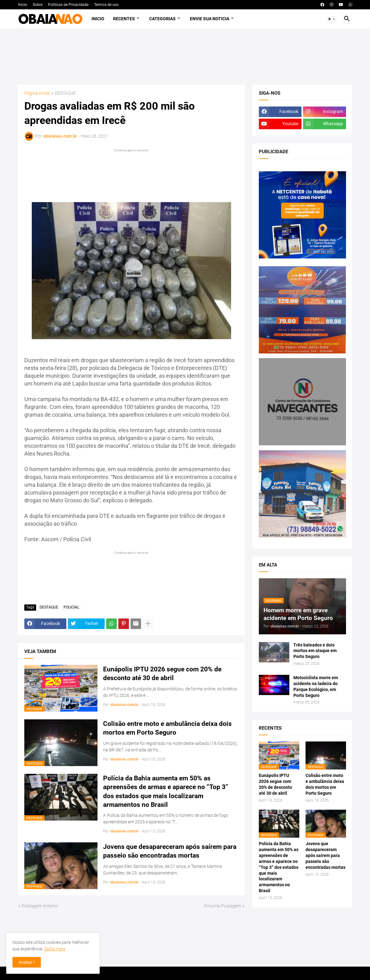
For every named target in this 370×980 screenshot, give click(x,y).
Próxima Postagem (223, 906)
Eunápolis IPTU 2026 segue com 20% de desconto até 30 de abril (162, 674)
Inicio (23, 5)
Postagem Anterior (40, 906)
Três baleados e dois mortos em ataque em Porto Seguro (315, 651)
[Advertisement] (185, 57)
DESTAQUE (65, 93)
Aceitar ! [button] (27, 962)
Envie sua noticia (210, 19)
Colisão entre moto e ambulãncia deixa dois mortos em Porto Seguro (167, 728)
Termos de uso (106, 5)
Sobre (38, 5)
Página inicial (37, 93)
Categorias (162, 19)
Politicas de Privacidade (68, 5)
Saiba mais (55, 949)
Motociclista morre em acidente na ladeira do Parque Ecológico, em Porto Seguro (316, 686)
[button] (332, 19)
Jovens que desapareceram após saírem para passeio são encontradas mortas (170, 851)
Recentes (124, 19)
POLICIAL (71, 607)
